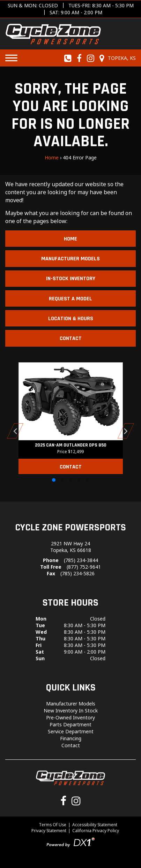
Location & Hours (71, 319)
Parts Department (70, 724)
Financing (71, 738)
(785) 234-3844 (81, 560)
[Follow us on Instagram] (91, 58)
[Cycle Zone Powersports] (53, 33)
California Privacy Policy (96, 831)
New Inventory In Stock (71, 711)
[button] (15, 431)
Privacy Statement (49, 831)
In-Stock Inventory (71, 279)
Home (52, 157)
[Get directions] (70, 9)
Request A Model (70, 299)
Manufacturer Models (70, 259)
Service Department (71, 731)
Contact (71, 338)
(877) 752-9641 (84, 567)
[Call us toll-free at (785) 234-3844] (68, 58)
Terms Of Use (53, 825)
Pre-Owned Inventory (70, 717)
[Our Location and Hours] (117, 58)
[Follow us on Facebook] (79, 58)
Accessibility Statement (95, 825)
